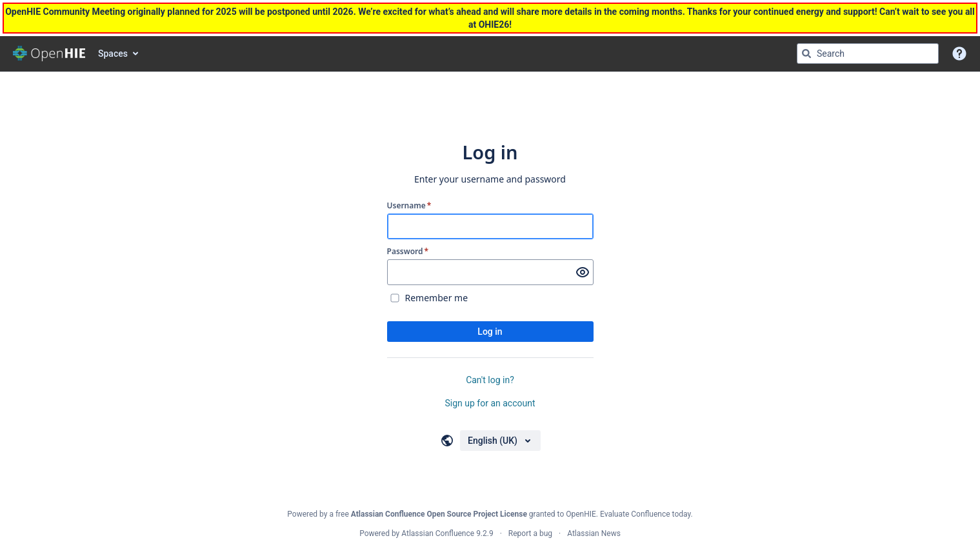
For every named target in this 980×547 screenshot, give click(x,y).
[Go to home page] (49, 54)
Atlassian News (594, 533)
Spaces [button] (113, 54)
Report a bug (530, 533)
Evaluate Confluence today (645, 514)
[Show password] (583, 272)
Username (409, 206)
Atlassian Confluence (438, 533)
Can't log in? (490, 380)
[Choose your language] (500, 441)
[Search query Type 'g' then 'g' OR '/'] (868, 54)
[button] (959, 54)
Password (408, 252)
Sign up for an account (490, 403)
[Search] (806, 54)
